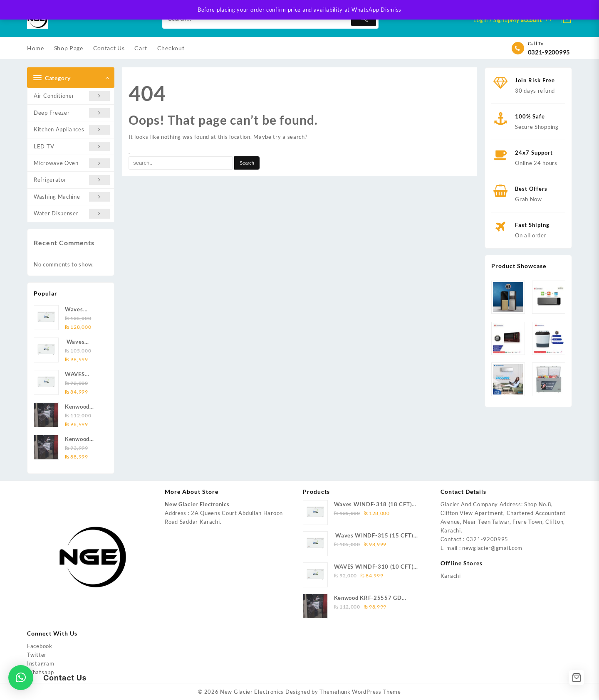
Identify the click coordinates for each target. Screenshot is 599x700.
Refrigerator (72, 180)
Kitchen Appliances (72, 129)
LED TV (72, 147)
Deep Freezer (72, 113)
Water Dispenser (72, 213)
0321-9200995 (549, 52)
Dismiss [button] (391, 10)
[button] (21, 678)
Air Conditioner (72, 96)
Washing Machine (72, 197)
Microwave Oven (72, 163)
